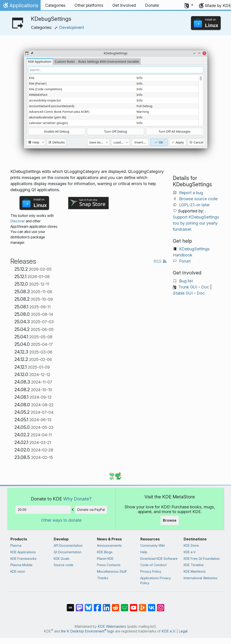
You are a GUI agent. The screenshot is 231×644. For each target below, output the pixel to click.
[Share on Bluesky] (88, 605)
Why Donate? (77, 499)
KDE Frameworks (23, 559)
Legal (183, 631)
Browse (170, 520)
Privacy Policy (151, 571)
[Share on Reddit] (115, 605)
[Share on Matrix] (70, 605)
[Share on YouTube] (134, 605)
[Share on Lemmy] (125, 605)
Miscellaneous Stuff (112, 571)
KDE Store (191, 545)
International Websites (201, 578)
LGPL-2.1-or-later (194, 205)
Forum (185, 261)
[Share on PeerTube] (143, 605)
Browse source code (198, 199)
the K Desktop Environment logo (88, 631)
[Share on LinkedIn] (106, 605)
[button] (189, 5)
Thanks (103, 578)
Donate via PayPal (91, 510)
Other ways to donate (61, 520)
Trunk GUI (188, 287)
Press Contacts (109, 565)
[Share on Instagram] (161, 605)
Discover (18, 221)
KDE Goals (62, 559)
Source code (64, 565)
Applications (20, 7)
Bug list (186, 281)
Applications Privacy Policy (156, 580)
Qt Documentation (68, 552)
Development (69, 27)
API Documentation (68, 545)
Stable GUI (183, 293)
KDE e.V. (190, 552)
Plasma (16, 545)
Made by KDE (218, 6)
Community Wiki (153, 545)
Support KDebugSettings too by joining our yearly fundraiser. (196, 223)
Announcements (109, 545)
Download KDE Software (159, 559)
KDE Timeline (194, 565)
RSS (160, 261)
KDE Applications (23, 552)
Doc (205, 287)
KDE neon (18, 571)
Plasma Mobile (21, 565)
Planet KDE (105, 559)
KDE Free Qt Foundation (202, 559)
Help (144, 552)
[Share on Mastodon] (79, 605)
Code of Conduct (153, 565)
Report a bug (191, 193)
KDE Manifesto (195, 571)
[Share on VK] (152, 605)
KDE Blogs (105, 552)
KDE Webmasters (112, 627)
